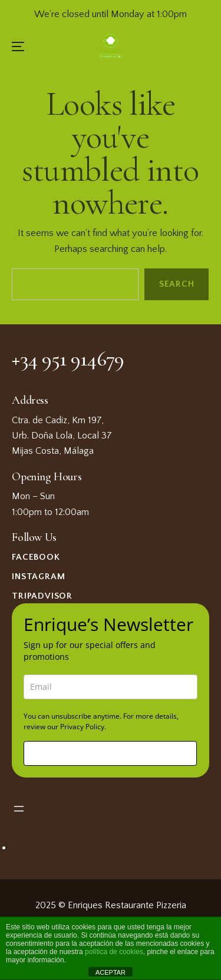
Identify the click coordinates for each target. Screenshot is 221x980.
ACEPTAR (111, 972)
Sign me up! (111, 753)
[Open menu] (19, 809)
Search (177, 285)
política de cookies (114, 952)
